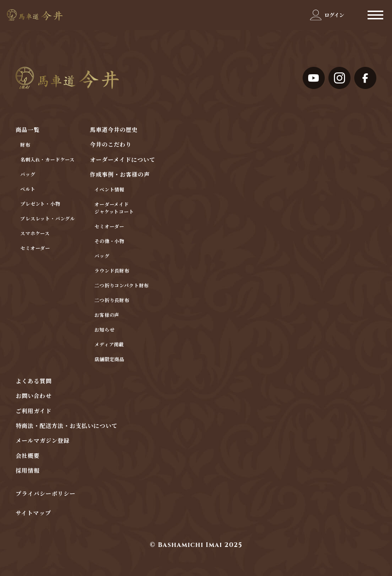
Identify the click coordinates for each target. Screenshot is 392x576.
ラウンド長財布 (112, 271)
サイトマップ (33, 514)
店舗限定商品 (109, 360)
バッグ (28, 175)
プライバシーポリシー (46, 494)
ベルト (28, 190)
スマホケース (35, 234)
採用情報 (28, 471)
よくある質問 (34, 382)
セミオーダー (35, 249)
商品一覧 (28, 130)
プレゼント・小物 (40, 204)
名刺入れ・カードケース (47, 160)
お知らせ (104, 330)
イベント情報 (109, 190)
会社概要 (28, 456)
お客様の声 (107, 315)
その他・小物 (109, 242)
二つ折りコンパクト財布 (122, 286)
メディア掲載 (109, 345)
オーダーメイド (112, 205)
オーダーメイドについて (123, 160)
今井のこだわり (111, 145)
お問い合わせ (34, 396)
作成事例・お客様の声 (120, 175)
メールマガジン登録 (43, 441)
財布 (25, 145)
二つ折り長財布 (112, 301)
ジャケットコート (114, 212)
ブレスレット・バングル (48, 219)
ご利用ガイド (34, 412)
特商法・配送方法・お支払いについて (67, 426)
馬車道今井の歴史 (114, 130)
